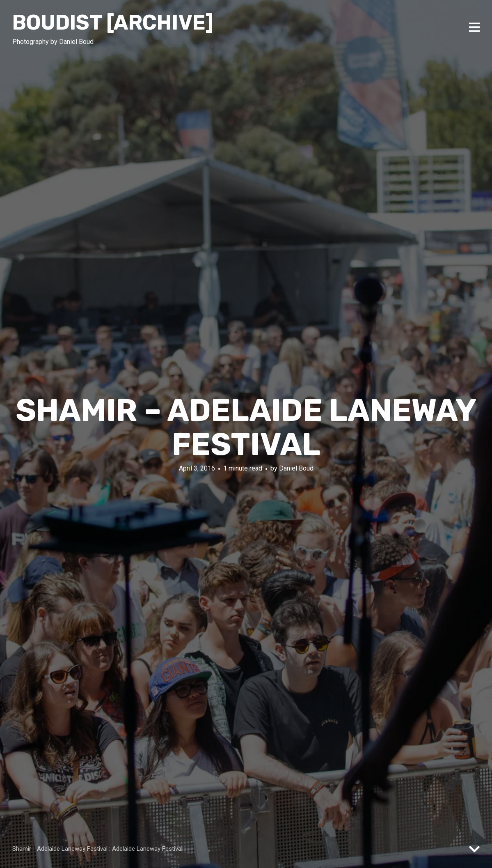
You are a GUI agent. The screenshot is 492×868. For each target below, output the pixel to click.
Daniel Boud (296, 468)
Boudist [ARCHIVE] (113, 23)
